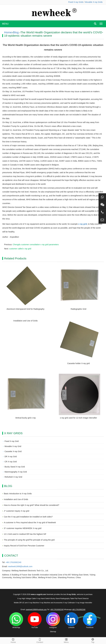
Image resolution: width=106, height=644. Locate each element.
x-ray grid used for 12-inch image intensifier (78, 418)
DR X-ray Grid (11, 457)
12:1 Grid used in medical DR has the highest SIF (25, 534)
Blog (16, 32)
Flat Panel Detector (82, 599)
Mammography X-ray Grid (16, 472)
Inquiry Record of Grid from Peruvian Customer (24, 546)
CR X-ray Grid (11, 462)
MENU (5, 24)
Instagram (53, 620)
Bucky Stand (55, 599)
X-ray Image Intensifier (84, 603)
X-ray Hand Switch (43, 599)
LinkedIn (71, 620)
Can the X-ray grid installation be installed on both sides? (28, 517)
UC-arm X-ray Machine (31, 603)
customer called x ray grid (20, 249)
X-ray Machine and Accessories (51, 603)
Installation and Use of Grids (26, 321)
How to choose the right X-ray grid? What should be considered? (32, 505)
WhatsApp (16, 620)
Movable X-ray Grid (13, 446)
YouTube (35, 620)
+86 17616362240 (13, 562)
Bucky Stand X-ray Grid (15, 467)
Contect (40, 640)
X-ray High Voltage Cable (27, 599)
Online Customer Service (89, 617)
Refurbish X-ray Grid (13, 477)
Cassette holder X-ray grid (78, 363)
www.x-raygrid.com (38, 594)
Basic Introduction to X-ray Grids (18, 494)
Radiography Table (67, 599)
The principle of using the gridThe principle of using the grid (29, 540)
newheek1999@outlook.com (20, 566)
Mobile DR (18, 603)
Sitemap (53, 632)
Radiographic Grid (78, 309)
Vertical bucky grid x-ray (25, 418)
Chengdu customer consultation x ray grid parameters (36, 245)
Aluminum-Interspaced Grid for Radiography (26, 309)
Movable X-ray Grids (94, 2)
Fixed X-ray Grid (12, 441)
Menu (66, 640)
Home (8, 32)
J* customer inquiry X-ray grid (17, 511)
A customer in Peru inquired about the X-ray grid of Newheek (30, 523)
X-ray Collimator (69, 603)
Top (93, 640)
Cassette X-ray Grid (13, 451)
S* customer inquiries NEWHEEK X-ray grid (23, 528)
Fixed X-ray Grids (76, 2)
